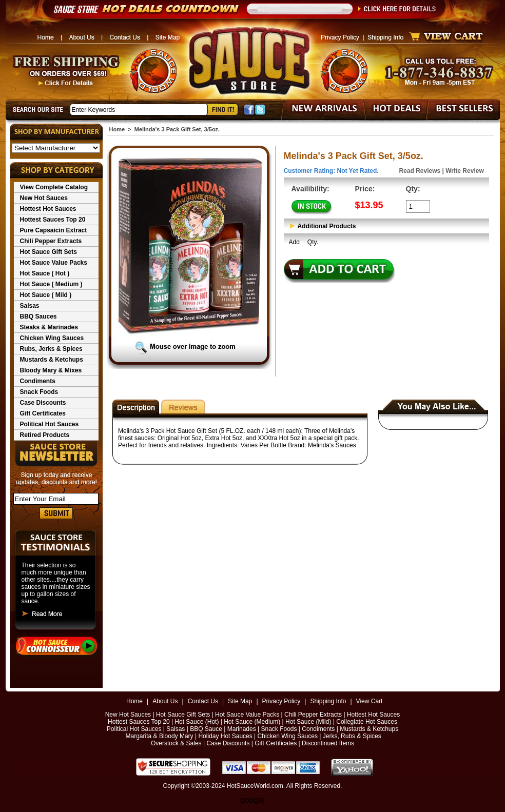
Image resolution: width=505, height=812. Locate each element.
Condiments (38, 381)
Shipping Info (328, 701)
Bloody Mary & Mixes (51, 370)
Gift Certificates (43, 413)
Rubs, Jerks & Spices (51, 349)
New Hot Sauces (44, 198)
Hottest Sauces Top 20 (53, 220)
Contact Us (203, 701)
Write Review (464, 171)
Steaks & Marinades (49, 327)
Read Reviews (420, 171)
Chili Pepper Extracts (51, 241)
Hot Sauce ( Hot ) (45, 273)
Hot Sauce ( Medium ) (51, 284)
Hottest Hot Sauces (48, 209)
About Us (165, 701)
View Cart (370, 701)
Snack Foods (39, 392)
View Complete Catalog (54, 187)
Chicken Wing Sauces (52, 338)
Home (117, 129)
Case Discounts (43, 403)
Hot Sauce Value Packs (54, 263)
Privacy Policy (281, 701)
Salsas (30, 306)
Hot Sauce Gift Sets (48, 252)
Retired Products (45, 435)
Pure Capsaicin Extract (54, 230)
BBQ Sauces (38, 316)
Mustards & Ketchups (52, 360)
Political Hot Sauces (50, 424)
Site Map (240, 701)
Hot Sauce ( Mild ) (46, 295)
